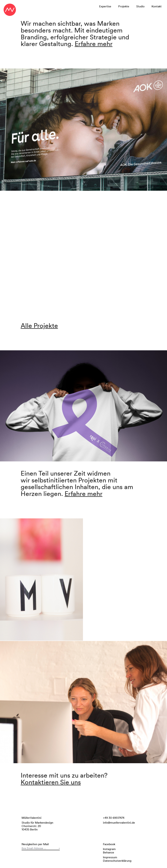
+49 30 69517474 (114, 818)
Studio (140, 6)
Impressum (110, 857)
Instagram (109, 849)
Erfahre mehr (94, 44)
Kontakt (157, 6)
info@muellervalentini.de (119, 823)
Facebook (109, 844)
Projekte (124, 6)
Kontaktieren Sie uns (51, 782)
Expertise (105, 6)
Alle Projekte (39, 325)
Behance (109, 852)
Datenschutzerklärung (117, 861)
